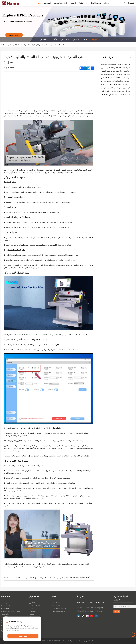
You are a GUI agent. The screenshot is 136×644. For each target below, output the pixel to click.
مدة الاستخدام (78, 641)
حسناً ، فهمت (23, 636)
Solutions (83, 3)
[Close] (39, 619)
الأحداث (54, 39)
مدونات (94, 39)
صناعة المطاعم (56, 603)
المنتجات (48, 3)
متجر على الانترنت (35, 606)
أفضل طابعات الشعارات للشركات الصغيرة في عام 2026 (69, 578)
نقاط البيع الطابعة (6, 603)
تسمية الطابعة (5, 606)
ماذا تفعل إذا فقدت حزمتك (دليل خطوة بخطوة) (117, 91)
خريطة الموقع (69, 641)
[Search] (125, 3)
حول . (106, 3)
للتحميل (73, 3)
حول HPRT (43, 39)
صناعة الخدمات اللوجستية (60, 608)
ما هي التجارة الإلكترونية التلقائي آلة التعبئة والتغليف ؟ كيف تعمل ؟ (24, 45)
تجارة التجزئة (56, 606)
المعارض (76, 39)
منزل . (38, 3)
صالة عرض (65, 39)
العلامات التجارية (60, 3)
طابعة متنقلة (5, 608)
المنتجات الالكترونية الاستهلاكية (10, 611)
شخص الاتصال (96, 3)
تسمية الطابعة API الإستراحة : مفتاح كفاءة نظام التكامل (25, 578)
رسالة (85, 39)
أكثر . (130, 57)
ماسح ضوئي (5, 614)
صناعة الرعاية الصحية (58, 611)
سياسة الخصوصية (89, 641)
